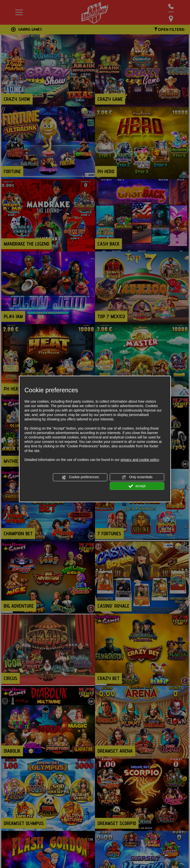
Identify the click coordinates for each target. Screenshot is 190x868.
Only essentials (137, 477)
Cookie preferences (80, 477)
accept (137, 486)
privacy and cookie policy (140, 460)
